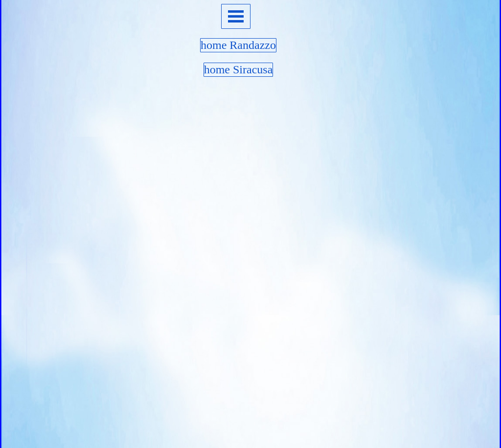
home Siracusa (239, 69)
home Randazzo (238, 45)
